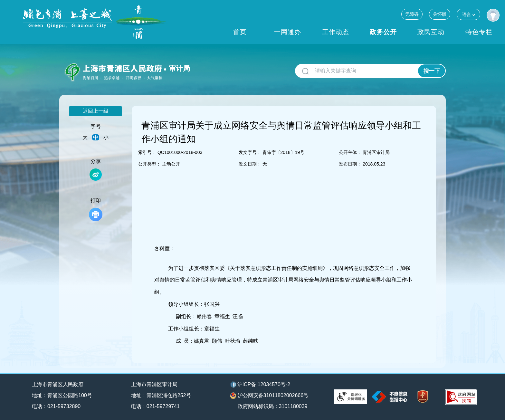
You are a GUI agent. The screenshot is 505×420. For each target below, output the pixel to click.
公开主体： (350, 152)
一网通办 (288, 32)
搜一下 (432, 71)
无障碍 (412, 14)
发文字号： (250, 152)
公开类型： (149, 164)
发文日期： (250, 164)
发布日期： (350, 164)
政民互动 (431, 32)
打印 (96, 210)
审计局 (179, 68)
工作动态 (336, 32)
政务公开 (383, 32)
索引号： (147, 152)
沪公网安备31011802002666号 (270, 396)
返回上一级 (96, 111)
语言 (468, 14)
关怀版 (440, 14)
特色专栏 (479, 32)
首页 (240, 32)
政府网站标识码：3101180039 (273, 406)
